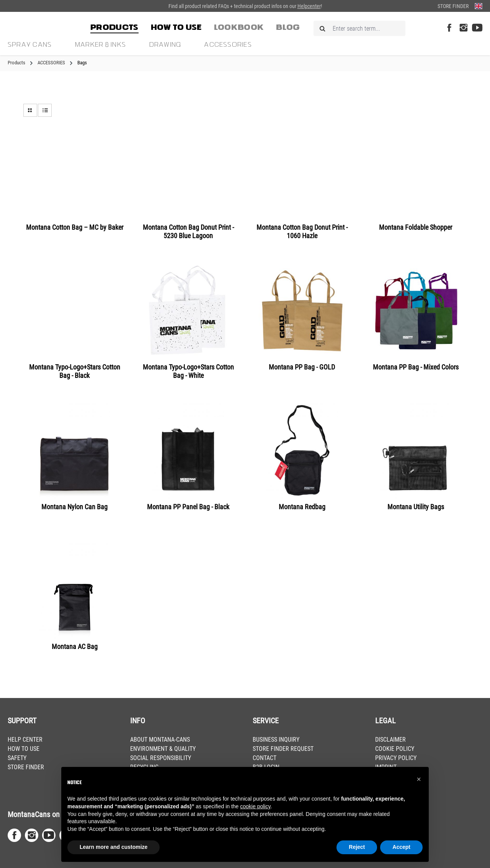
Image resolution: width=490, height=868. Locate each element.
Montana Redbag (302, 507)
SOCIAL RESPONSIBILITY (161, 758)
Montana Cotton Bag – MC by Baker (75, 227)
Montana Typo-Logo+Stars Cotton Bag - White (188, 371)
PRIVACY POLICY (396, 758)
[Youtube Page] (477, 28)
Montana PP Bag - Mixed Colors (416, 367)
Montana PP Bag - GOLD (302, 367)
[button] (419, 779)
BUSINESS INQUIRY (276, 740)
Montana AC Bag (75, 647)
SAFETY (17, 758)
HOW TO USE (24, 749)
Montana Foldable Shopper (416, 227)
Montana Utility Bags (416, 507)
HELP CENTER (25, 740)
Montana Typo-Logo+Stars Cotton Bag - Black (75, 371)
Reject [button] (357, 847)
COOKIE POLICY (395, 749)
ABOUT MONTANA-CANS (160, 740)
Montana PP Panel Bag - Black (188, 507)
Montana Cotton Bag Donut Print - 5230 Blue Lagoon (188, 231)
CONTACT (265, 758)
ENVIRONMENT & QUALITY (163, 749)
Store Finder (453, 6)
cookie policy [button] (255, 806)
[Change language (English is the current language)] (479, 6)
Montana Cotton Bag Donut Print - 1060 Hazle (302, 231)
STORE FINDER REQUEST (283, 749)
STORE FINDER (26, 767)
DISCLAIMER (390, 740)
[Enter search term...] (359, 28)
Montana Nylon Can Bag (74, 507)
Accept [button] (401, 847)
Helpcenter (309, 6)
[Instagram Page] (463, 28)
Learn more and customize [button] (114, 847)
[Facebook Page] (449, 28)
